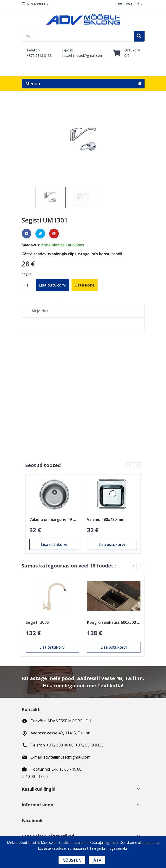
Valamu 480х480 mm (106, 519)
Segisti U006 (37, 622)
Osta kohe (85, 285)
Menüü (33, 84)
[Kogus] (27, 285)
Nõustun (72, 860)
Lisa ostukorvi (52, 285)
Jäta (97, 860)
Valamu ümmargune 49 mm (54, 519)
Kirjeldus (40, 311)
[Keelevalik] (131, 4)
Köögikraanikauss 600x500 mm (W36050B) (114, 622)
